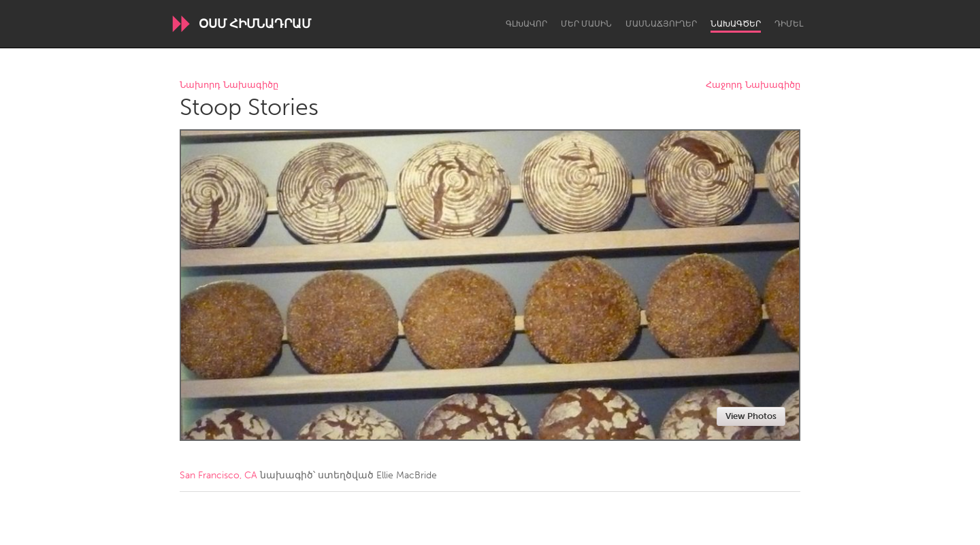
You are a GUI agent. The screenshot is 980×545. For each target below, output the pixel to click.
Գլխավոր (526, 24)
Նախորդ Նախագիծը (229, 85)
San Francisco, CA (218, 475)
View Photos (751, 416)
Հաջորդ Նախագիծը (753, 85)
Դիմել (789, 24)
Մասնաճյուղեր (661, 24)
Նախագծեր (736, 24)
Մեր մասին (586, 24)
